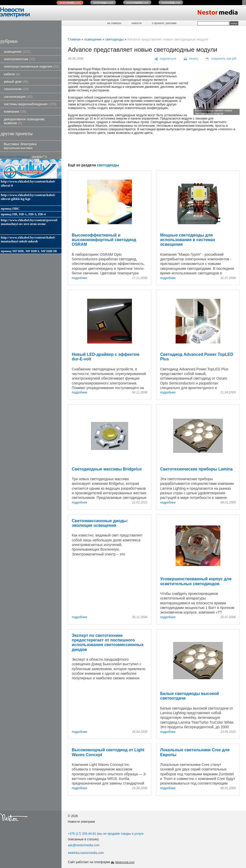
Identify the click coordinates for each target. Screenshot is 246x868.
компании (15, 111)
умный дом (16, 82)
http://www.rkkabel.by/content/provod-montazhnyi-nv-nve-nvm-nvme (29, 222)
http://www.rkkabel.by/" (16, 157)
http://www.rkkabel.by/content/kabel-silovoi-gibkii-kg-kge (28, 197)
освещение (17, 52)
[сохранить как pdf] (221, 59)
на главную (114, 23)
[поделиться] (165, 59)
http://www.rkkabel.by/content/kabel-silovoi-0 (28, 183)
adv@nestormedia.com (84, 845)
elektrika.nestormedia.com (86, 853)
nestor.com (70, 3)
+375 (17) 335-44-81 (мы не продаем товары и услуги (106, 834)
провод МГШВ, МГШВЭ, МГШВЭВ (29, 251)
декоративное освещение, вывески (25, 121)
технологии (16, 89)
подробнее (79, 278)
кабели (12, 74)
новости (136, 23)
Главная (74, 39)
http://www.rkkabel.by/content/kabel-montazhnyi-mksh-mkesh (28, 239)
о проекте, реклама (164, 23)
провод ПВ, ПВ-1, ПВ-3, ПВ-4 (23, 214)
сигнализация (18, 97)
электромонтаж (19, 59)
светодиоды (115, 39)
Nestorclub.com (125, 862)
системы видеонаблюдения (30, 104)
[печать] (191, 59)
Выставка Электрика (20, 146)
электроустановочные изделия (32, 66)
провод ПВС (10, 208)
